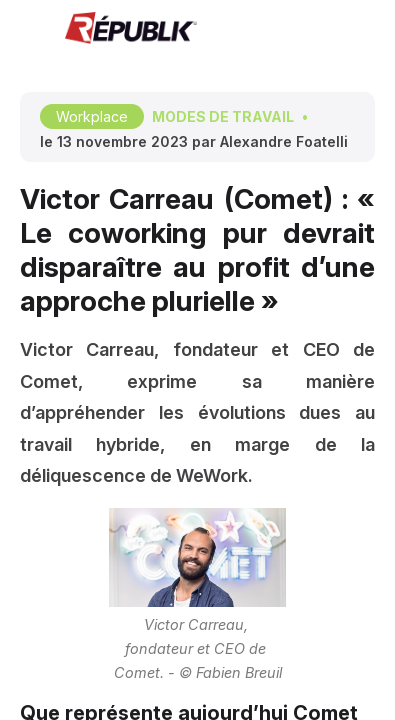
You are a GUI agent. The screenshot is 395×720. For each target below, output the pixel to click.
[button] (30, 30)
